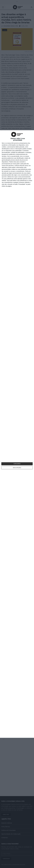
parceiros (16, 143)
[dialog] (17, 434)
